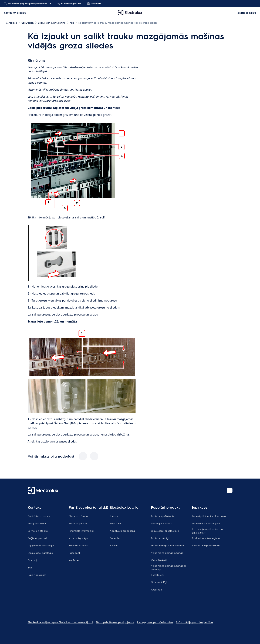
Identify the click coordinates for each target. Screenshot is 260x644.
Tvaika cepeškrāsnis (162, 516)
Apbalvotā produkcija (122, 531)
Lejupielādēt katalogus (40, 553)
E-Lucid (114, 545)
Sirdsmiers (94, 3)
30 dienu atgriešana (69, 3)
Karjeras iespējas (78, 545)
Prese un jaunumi (78, 523)
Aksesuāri (156, 589)
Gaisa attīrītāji (159, 582)
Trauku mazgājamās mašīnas (168, 545)
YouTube (74, 560)
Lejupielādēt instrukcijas (41, 545)
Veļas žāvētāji (159, 560)
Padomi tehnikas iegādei (206, 538)
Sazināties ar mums (39, 516)
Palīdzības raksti (37, 575)
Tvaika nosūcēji (160, 538)
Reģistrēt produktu (38, 538)
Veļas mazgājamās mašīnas (167, 553)
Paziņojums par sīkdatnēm (155, 622)
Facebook (75, 553)
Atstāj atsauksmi (37, 523)
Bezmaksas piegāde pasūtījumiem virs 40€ (28, 3)
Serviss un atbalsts (38, 531)
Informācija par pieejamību (194, 622)
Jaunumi (114, 516)
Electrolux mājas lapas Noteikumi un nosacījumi (60, 622)
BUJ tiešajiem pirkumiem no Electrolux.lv (207, 531)
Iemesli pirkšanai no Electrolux (209, 516)
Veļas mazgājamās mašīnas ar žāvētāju (168, 567)
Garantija (33, 560)
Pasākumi (115, 523)
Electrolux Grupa (78, 516)
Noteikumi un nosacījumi (206, 523)
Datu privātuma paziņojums (115, 622)
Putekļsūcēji (158, 575)
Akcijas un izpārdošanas (206, 545)
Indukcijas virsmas (161, 523)
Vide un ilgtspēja (78, 538)
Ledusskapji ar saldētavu (165, 531)
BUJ (30, 567)
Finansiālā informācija (81, 531)
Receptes (115, 538)
